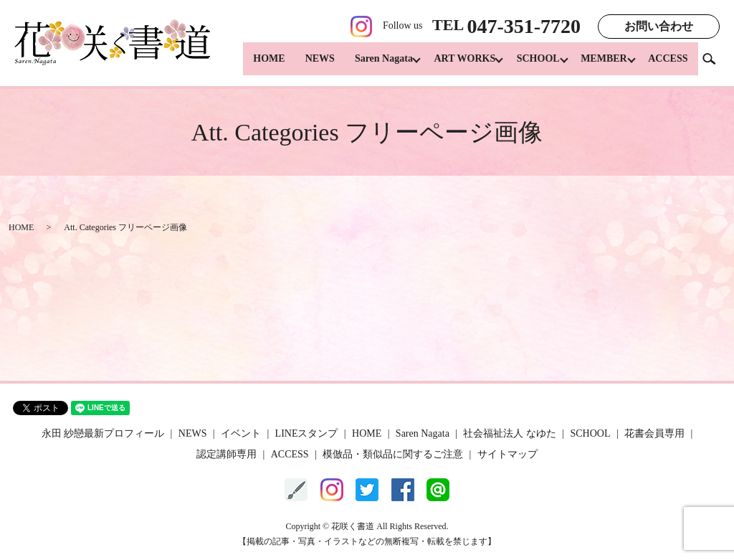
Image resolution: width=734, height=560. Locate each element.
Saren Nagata (368, 65)
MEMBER (600, 65)
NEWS (304, 65)
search (715, 64)
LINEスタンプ (307, 433)
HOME (253, 65)
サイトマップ (507, 454)
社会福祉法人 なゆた (510, 433)
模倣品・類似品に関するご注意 (393, 454)
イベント (241, 433)
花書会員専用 (654, 433)
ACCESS (668, 65)
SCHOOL (530, 65)
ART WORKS (453, 65)
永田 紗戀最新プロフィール (103, 433)
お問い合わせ (659, 26)
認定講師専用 (227, 454)
